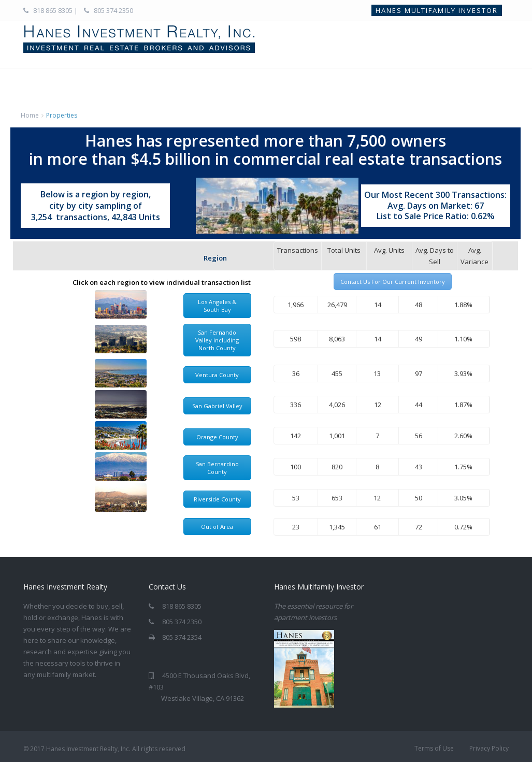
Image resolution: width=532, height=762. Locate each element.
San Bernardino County (217, 468)
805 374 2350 (113, 10)
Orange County (217, 437)
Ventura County (217, 375)
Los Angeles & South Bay (217, 306)
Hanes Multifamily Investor (437, 10)
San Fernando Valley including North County (217, 340)
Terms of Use (434, 748)
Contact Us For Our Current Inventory (393, 282)
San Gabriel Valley (217, 406)
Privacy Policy (489, 748)
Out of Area (217, 527)
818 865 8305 (53, 10)
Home (30, 115)
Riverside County (217, 499)
